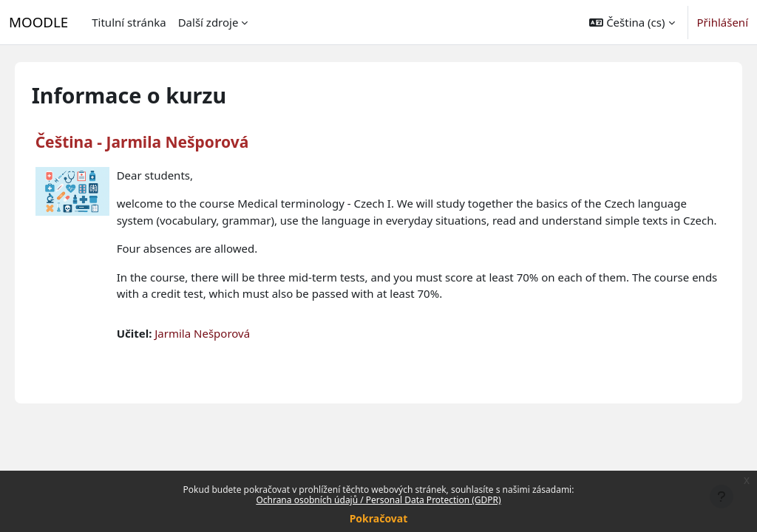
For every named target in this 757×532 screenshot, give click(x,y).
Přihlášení (723, 22)
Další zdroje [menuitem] (208, 22)
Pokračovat (379, 518)
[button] (632, 22)
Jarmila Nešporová (224, 349)
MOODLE (38, 22)
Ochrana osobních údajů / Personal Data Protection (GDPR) (378, 500)
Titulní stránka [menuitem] (129, 22)
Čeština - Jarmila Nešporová (163, 142)
